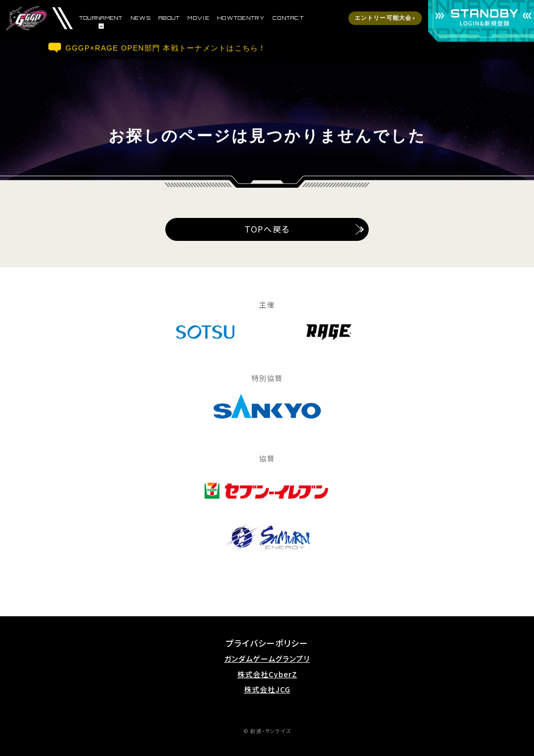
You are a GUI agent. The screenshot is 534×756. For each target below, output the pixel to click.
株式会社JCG (267, 690)
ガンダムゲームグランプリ (267, 659)
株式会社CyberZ (267, 674)
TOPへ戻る (267, 229)
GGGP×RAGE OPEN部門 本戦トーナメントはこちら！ (166, 48)
